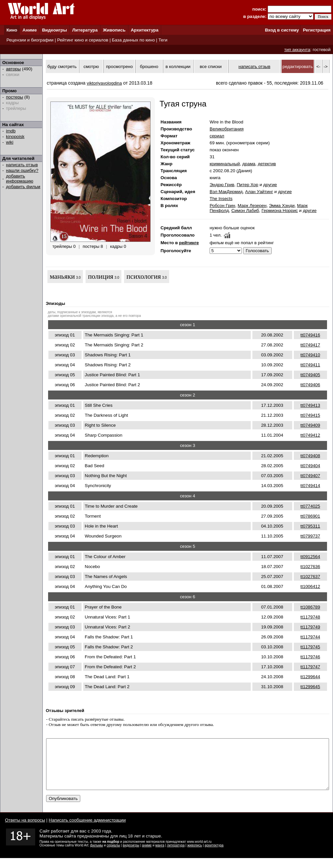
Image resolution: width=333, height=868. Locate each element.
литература (176, 855)
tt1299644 (310, 677)
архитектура (214, 855)
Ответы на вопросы (25, 830)
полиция (101, 276)
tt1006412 (310, 586)
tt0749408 (310, 456)
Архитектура (144, 30)
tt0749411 (310, 365)
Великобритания (227, 129)
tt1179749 (310, 627)
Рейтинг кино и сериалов (83, 40)
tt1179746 (310, 657)
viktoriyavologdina (104, 83)
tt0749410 (310, 355)
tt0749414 (310, 486)
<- (318, 67)
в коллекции (178, 67)
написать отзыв (22, 165)
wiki (10, 142)
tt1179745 (310, 647)
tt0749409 (310, 425)
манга (160, 855)
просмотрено (120, 67)
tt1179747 (310, 667)
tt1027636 (310, 567)
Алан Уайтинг (259, 192)
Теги (163, 40)
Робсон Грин (222, 206)
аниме (147, 855)
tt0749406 (310, 385)
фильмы (97, 855)
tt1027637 (310, 577)
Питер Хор (248, 185)
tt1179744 (310, 637)
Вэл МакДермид (226, 192)
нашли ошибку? (22, 170)
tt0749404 (310, 466)
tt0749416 (310, 335)
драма (249, 164)
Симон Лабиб (245, 211)
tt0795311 (310, 526)
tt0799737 (310, 536)
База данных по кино (133, 40)
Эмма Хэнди (282, 206)
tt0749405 (310, 375)
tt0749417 (310, 345)
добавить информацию (20, 179)
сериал (217, 136)
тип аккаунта (297, 50)
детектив (267, 164)
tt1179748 (310, 617)
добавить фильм (23, 187)
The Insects (221, 199)
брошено (149, 67)
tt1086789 (310, 607)
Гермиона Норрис (280, 211)
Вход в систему (282, 30)
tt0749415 (310, 415)
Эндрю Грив (222, 185)
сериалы (113, 855)
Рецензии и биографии (30, 40)
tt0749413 (310, 405)
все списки (211, 67)
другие (270, 185)
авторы (13, 69)
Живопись (114, 30)
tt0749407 (310, 476)
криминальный (225, 164)
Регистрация (317, 30)
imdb (11, 131)
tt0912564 (310, 557)
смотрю (91, 67)
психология (144, 276)
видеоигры (131, 855)
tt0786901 (310, 516)
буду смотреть (62, 67)
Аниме (30, 30)
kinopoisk (15, 137)
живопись (195, 855)
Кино (12, 30)
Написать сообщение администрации (87, 830)
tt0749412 (310, 435)
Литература (85, 30)
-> (326, 67)
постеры (15, 97)
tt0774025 (310, 506)
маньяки (62, 276)
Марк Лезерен (252, 206)
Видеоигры (55, 30)
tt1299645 (310, 687)
